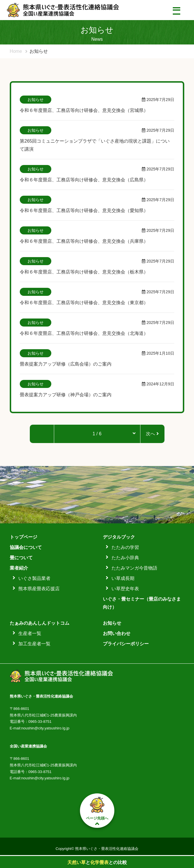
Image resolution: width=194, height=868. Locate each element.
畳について (21, 558)
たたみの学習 (125, 547)
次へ (152, 434)
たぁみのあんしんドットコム (40, 623)
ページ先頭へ (97, 811)
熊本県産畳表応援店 (39, 589)
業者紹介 (19, 568)
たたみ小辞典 (125, 558)
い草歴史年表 (125, 589)
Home (16, 51)
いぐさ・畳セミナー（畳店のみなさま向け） (142, 603)
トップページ (23, 537)
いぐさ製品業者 (34, 578)
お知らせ (112, 623)
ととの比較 (97, 862)
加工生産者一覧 (34, 644)
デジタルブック (119, 537)
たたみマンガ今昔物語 (134, 568)
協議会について (26, 547)
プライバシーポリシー (126, 644)
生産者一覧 (30, 633)
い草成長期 (123, 578)
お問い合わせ (117, 633)
